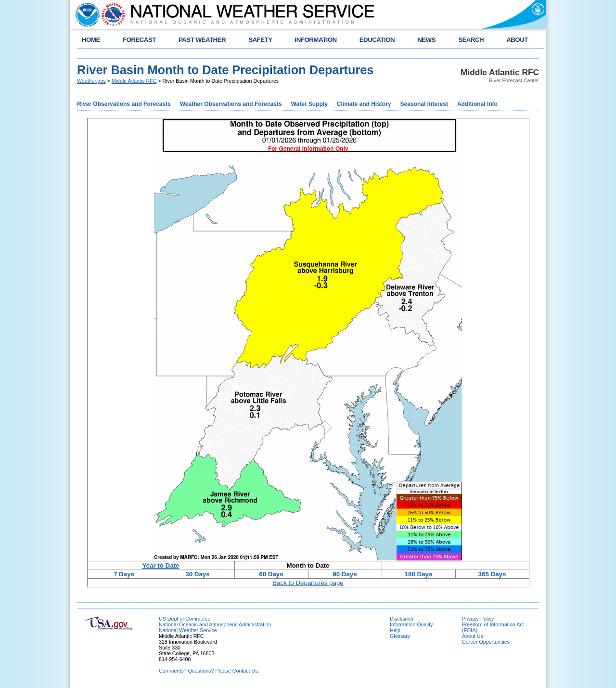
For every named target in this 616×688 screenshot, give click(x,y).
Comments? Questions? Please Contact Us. (209, 671)
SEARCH (471, 40)
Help (395, 630)
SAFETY (260, 40)
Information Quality (411, 624)
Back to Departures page (308, 583)
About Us (473, 636)
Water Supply (309, 104)
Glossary (400, 636)
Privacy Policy (478, 619)
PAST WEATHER (202, 40)
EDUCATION (377, 40)
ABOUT (517, 40)
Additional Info (477, 104)
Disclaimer (402, 619)
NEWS (426, 40)
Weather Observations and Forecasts (231, 104)
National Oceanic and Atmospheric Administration (215, 624)
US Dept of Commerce (185, 619)
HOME (91, 40)
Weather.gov (91, 81)
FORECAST (139, 40)
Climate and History (364, 104)
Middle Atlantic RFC (134, 81)
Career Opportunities (486, 642)
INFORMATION (316, 40)
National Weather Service (188, 630)
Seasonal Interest (424, 104)
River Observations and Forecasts (124, 104)
